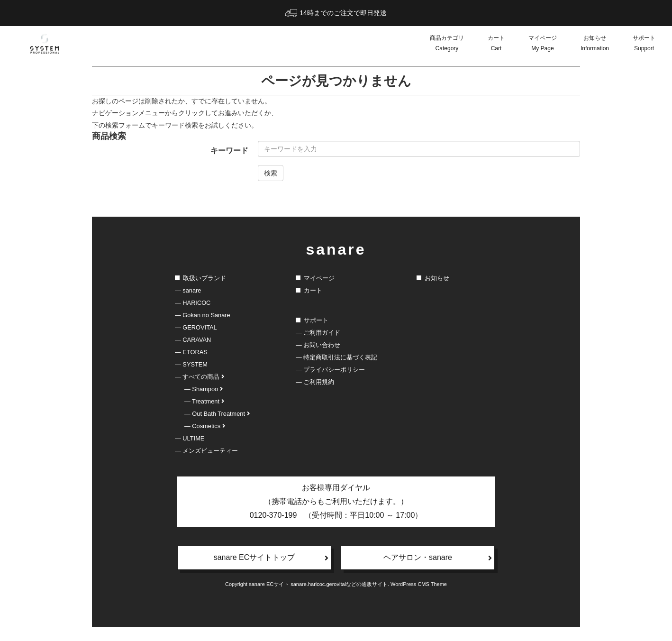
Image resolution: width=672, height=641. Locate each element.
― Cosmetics (205, 426)
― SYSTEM (191, 364)
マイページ (543, 44)
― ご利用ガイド (318, 333)
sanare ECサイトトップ (271, 558)
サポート (644, 44)
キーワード (229, 151)
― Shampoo (204, 389)
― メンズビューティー (206, 451)
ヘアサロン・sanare (438, 558)
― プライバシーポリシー (330, 370)
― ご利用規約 (315, 382)
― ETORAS (191, 352)
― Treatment (204, 401)
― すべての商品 (200, 377)
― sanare (188, 290)
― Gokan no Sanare (203, 315)
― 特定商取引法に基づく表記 (336, 357)
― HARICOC (193, 303)
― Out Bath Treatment (217, 414)
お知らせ (595, 44)
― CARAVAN (193, 340)
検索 (271, 173)
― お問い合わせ (318, 345)
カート (496, 44)
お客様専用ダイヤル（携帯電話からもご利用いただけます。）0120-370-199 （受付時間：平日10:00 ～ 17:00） (336, 501)
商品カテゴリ (447, 44)
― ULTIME (190, 438)
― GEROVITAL (196, 327)
